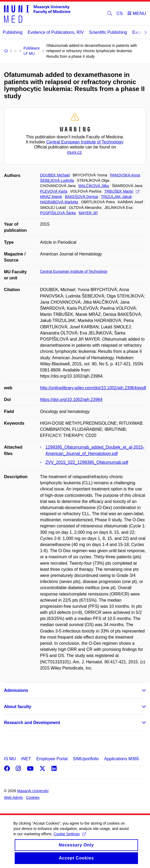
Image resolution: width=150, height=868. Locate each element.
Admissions (16, 690)
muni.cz (74, 152)
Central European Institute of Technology (85, 142)
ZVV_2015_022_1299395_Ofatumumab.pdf (87, 462)
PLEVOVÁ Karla (54, 191)
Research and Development (32, 723)
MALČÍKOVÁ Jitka (94, 186)
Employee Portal (52, 759)
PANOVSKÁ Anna (125, 175)
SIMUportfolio (86, 759)
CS (120, 13)
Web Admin (13, 797)
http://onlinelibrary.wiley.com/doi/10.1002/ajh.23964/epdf (93, 388)
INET (26, 759)
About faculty (18, 707)
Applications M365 (122, 759)
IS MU (10, 759)
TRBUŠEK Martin (122, 191)
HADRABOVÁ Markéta (59, 202)
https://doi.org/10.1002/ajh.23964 (71, 400)
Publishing (13, 32)
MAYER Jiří (88, 213)
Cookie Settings (70, 839)
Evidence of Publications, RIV (56, 32)
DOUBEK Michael (55, 175)
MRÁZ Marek (51, 197)
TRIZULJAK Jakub (116, 197)
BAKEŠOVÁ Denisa (81, 197)
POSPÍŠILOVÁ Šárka (58, 213)
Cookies (33, 797)
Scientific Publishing (108, 32)
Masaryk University (33, 791)
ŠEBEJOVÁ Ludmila (57, 180)
